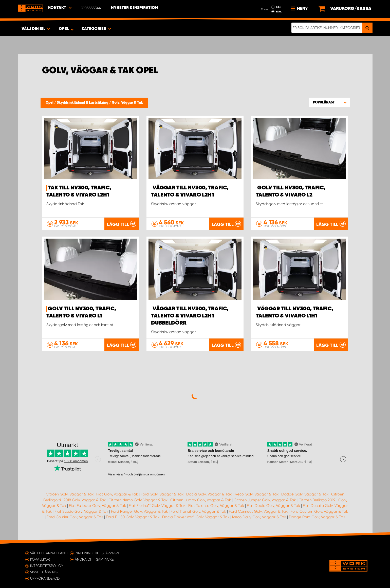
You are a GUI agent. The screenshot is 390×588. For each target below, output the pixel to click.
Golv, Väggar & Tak (127, 103)
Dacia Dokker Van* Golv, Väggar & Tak (196, 517)
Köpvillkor (40, 559)
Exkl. (279, 12)
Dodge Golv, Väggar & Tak (305, 494)
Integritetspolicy (47, 566)
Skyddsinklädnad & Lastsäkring (83, 103)
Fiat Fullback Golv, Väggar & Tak (97, 506)
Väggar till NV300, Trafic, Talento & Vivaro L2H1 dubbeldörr (190, 316)
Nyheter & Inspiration (134, 8)
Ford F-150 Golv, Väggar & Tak (133, 517)
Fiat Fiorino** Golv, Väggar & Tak (157, 506)
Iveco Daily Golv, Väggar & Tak (259, 517)
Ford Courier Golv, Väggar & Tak (75, 517)
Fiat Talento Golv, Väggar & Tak (216, 506)
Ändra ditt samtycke (94, 559)
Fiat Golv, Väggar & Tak (117, 494)
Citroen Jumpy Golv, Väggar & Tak (201, 500)
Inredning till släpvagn (97, 553)
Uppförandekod (45, 578)
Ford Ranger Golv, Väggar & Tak (139, 511)
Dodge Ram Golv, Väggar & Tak (317, 517)
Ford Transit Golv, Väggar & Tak (198, 511)
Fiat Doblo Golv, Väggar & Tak (273, 506)
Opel (50, 103)
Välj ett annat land (49, 553)
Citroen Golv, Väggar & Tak (70, 494)
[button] (329, 102)
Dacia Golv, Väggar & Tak (209, 494)
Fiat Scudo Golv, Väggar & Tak (81, 511)
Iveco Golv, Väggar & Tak (256, 494)
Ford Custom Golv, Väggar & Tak (319, 511)
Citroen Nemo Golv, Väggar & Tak (138, 500)
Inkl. (279, 7)
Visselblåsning (44, 572)
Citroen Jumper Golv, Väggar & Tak (265, 500)
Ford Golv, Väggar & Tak (162, 494)
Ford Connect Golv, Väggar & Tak (258, 511)
